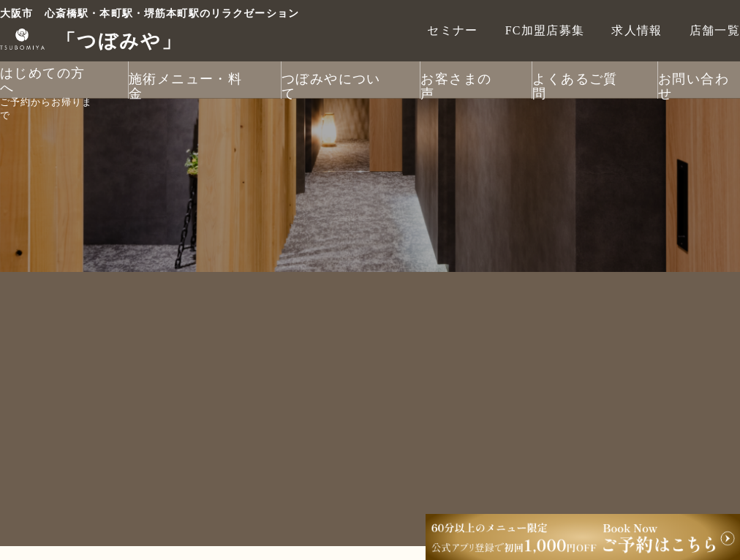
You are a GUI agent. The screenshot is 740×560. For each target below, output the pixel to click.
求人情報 (637, 30)
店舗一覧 (715, 30)
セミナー (452, 30)
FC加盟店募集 (545, 30)
